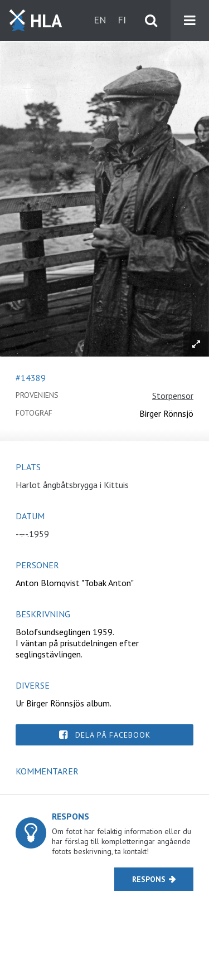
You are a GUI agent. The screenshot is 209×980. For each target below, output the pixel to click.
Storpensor (173, 396)
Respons (149, 879)
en (100, 20)
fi (122, 20)
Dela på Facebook (113, 735)
